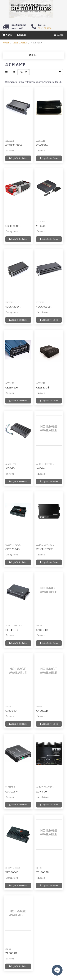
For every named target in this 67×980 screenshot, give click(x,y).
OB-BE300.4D (13, 226)
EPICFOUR (12, 630)
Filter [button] (34, 55)
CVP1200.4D (13, 549)
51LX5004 (42, 226)
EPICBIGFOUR (45, 549)
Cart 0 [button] (7, 35)
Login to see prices (18, 158)
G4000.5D (42, 711)
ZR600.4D (11, 953)
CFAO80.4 (42, 145)
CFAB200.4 (43, 388)
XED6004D (12, 872)
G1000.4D (42, 630)
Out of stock (12, 231)
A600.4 (40, 468)
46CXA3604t (13, 307)
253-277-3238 (45, 29)
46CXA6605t (44, 307)
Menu (59, 35)
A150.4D (10, 468)
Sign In (21, 35)
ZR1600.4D (43, 872)
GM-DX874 (12, 792)
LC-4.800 (42, 792)
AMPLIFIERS (20, 43)
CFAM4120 (12, 388)
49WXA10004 (14, 145)
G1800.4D (11, 711)
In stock (10, 151)
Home (6, 43)
